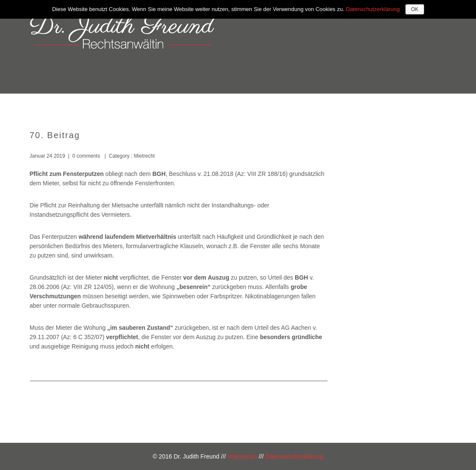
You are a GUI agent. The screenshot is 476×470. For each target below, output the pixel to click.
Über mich (241, 105)
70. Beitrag (55, 135)
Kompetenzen (297, 105)
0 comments (86, 156)
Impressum (242, 456)
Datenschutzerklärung (294, 456)
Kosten (348, 105)
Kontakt (389, 105)
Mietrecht (144, 156)
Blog (426, 105)
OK (415, 9)
